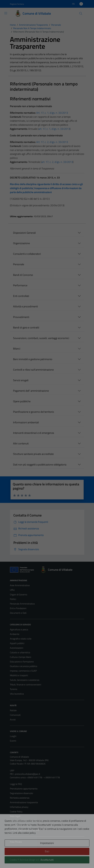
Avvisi (13, 719)
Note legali (15, 816)
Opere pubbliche (22, 401)
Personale (19, 264)
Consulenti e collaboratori (27, 254)
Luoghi (13, 736)
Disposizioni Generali (24, 233)
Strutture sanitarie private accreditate (33, 454)
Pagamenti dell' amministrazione (31, 391)
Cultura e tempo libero (21, 657)
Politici (13, 599)
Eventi (13, 741)
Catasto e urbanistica (20, 652)
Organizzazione (21, 243)
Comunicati (15, 715)
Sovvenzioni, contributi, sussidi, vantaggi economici (41, 338)
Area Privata (16, 842)
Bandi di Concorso (23, 275)
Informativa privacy (19, 807)
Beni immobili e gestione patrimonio (33, 359)
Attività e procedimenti (25, 306)
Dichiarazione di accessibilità (23, 821)
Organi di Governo (18, 594)
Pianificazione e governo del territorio (34, 412)
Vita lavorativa (17, 694)
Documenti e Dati (18, 613)
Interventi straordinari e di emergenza (34, 433)
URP (12, 771)
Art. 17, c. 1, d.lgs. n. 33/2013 (52, 113)
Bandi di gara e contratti (26, 327)
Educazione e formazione (22, 662)
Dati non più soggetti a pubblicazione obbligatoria (40, 465)
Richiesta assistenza (20, 798)
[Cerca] (81, 13)
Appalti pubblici (17, 643)
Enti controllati (21, 296)
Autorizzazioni (17, 648)
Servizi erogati (21, 380)
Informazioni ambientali (26, 422)
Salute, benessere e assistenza (25, 680)
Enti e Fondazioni (18, 608)
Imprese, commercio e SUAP (23, 671)
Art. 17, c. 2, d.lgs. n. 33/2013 (52, 142)
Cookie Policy (16, 812)
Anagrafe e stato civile (21, 639)
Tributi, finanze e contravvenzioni (26, 685)
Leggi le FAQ (16, 784)
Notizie (13, 710)
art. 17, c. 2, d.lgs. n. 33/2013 (57, 162)
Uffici (12, 590)
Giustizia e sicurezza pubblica (24, 666)
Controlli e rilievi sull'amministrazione (33, 370)
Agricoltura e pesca (19, 629)
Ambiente (15, 634)
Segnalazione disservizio (21, 793)
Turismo (14, 689)
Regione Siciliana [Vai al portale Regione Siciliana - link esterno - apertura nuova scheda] (17, 4)
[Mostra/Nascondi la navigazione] (6, 13)
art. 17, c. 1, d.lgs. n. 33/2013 (54, 129)
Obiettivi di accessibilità (21, 825)
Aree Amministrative (20, 585)
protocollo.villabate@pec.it (27, 774)
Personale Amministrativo (22, 604)
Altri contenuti (21, 443)
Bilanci (17, 349)
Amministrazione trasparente (24, 802)
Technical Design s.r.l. (30, 860)
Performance (20, 285)
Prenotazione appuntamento (24, 789)
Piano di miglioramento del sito (25, 830)
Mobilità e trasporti (19, 675)
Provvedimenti (21, 317)
